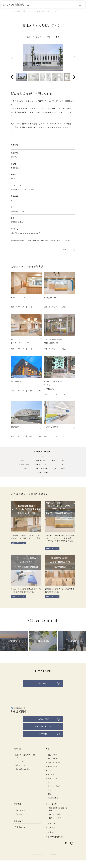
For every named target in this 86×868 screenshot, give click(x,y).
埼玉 (64, 356)
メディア (51, 835)
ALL (43, 464)
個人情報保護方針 (55, 844)
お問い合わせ (43, 691)
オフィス (48, 472)
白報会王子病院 (51, 307)
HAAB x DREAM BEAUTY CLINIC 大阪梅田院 (55, 392)
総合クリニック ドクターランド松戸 (20, 349)
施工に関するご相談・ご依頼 (58, 817)
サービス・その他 (41, 476)
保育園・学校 (24, 472)
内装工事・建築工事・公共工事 (25, 764)
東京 (57, 37)
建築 (48, 37)
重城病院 (15, 436)
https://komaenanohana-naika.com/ (25, 240)
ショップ (25, 476)
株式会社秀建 (43, 727)
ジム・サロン (62, 472)
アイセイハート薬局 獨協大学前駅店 (53, 349)
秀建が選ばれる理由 (23, 777)
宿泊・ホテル (41, 468)
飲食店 (37, 472)
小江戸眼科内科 (51, 436)
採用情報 (43, 741)
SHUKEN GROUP (43, 734)
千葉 (31, 314)
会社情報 (17, 812)
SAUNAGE (42, 480)
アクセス (19, 822)
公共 (54, 476)
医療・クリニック (34, 37)
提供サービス (20, 773)
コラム (50, 840)
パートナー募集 (55, 822)
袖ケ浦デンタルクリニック (23, 391)
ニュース (51, 831)
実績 (65, 257)
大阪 (64, 402)
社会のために (19, 828)
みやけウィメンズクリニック (24, 307)
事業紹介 (17, 756)
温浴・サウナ (26, 468)
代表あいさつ (20, 818)
